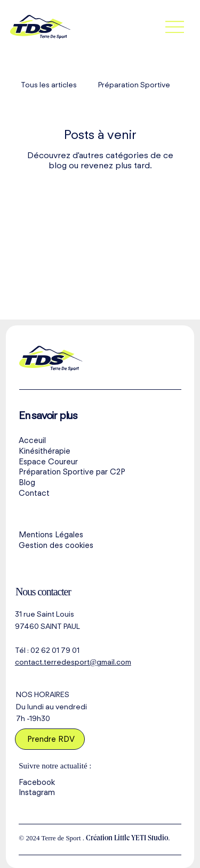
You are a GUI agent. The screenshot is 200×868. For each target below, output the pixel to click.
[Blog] (100, 483)
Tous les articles (49, 85)
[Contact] (100, 494)
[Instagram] (100, 793)
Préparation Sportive (134, 85)
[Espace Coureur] (100, 462)
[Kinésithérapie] (100, 452)
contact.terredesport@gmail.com (73, 662)
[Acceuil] (100, 441)
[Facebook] (100, 782)
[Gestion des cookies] (100, 546)
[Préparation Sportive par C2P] (100, 472)
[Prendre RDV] (50, 739)
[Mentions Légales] (100, 535)
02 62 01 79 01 (55, 650)
